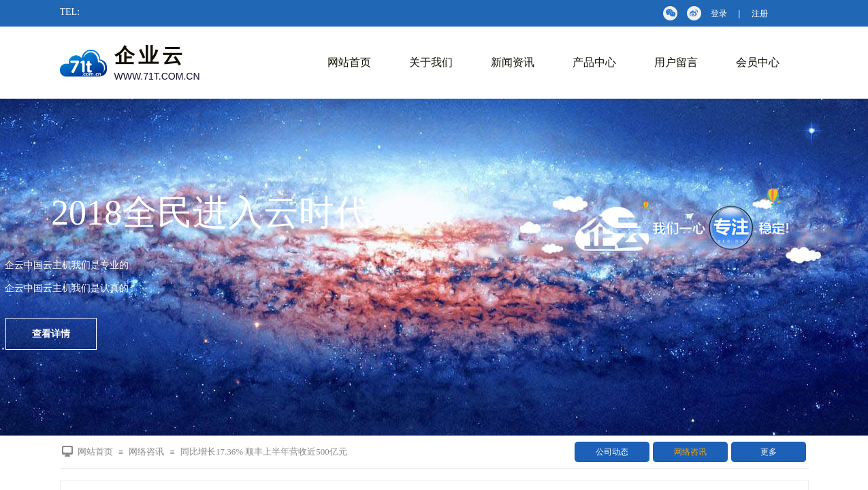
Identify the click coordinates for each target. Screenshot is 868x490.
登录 (719, 14)
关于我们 (431, 62)
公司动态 (612, 452)
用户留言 (676, 62)
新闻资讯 (513, 62)
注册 (760, 14)
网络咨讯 (690, 452)
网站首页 (349, 62)
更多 (769, 452)
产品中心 (594, 62)
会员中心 (758, 62)
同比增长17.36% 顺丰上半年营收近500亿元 (264, 452)
